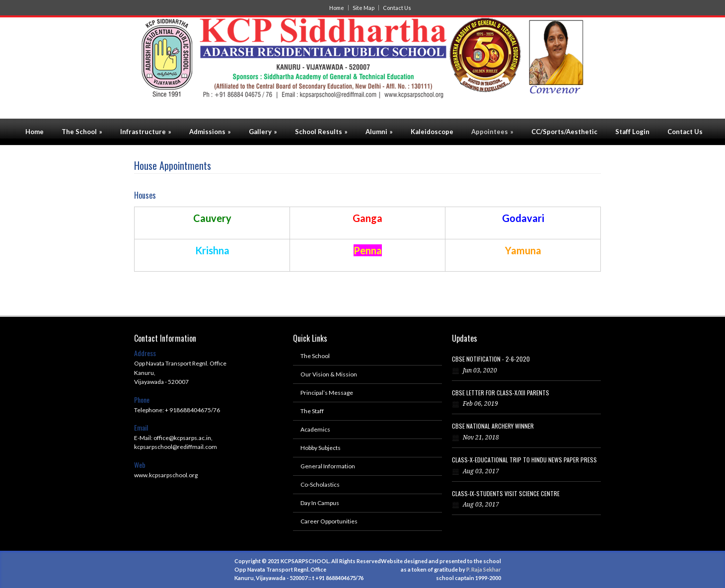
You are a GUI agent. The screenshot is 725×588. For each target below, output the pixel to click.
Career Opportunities (329, 521)
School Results (321, 132)
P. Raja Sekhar (484, 569)
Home (337, 8)
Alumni (379, 132)
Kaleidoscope (432, 132)
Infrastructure (146, 132)
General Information (328, 466)
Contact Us (397, 8)
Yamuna (523, 250)
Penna (368, 250)
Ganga (367, 218)
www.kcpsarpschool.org (166, 475)
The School (82, 132)
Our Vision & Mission (329, 374)
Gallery (263, 132)
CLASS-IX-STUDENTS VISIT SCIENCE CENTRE (506, 493)
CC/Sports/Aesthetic (564, 132)
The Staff (312, 411)
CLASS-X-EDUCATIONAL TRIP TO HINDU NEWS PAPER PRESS (524, 460)
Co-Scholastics (320, 484)
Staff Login (632, 132)
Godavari (523, 218)
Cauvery (212, 218)
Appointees (492, 132)
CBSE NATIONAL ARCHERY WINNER (493, 426)
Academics (315, 429)
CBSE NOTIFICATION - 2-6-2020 (491, 359)
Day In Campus (320, 503)
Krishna (212, 250)
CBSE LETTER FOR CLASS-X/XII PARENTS (501, 393)
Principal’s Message (327, 393)
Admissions (210, 132)
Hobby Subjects (321, 448)
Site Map (363, 8)
